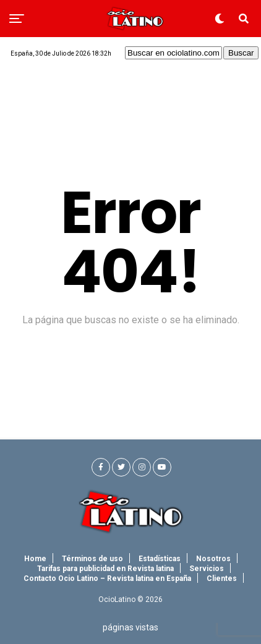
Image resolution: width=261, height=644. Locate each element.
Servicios (207, 569)
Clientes (222, 578)
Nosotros (213, 559)
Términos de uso (92, 559)
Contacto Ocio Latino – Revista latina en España (107, 578)
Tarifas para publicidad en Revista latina (105, 569)
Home (35, 559)
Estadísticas (160, 559)
